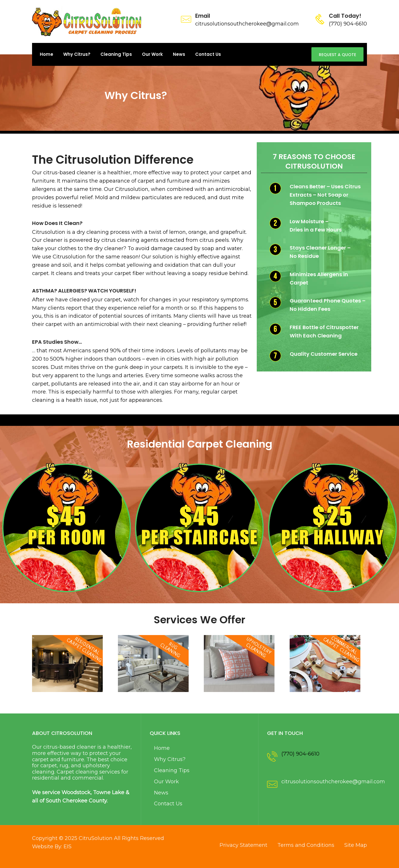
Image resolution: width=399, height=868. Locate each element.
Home (47, 54)
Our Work (152, 54)
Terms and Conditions (306, 845)
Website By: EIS (52, 847)
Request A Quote (337, 55)
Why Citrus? (77, 54)
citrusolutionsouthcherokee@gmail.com (333, 782)
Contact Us (208, 54)
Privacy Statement (243, 845)
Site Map (356, 845)
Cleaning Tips (116, 54)
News (179, 54)
